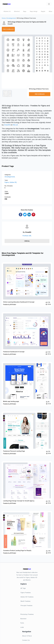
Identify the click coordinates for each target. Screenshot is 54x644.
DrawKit (10, 24)
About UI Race (27, 636)
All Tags (23, 588)
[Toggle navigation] (49, 4)
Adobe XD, (13, 182)
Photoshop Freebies (27, 614)
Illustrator (23, 619)
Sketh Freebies (26, 601)
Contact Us (26, 640)
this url (15, 125)
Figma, (7, 182)
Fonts (22, 623)
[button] (5, 63)
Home (4, 18)
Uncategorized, (10, 177)
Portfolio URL (27, 236)
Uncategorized (11, 18)
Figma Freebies (26, 593)
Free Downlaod (8, 29)
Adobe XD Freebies (27, 597)
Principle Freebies (27, 605)
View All (27, 241)
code (22, 627)
